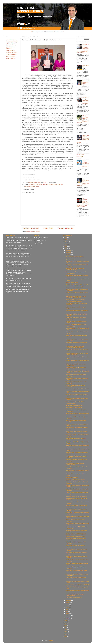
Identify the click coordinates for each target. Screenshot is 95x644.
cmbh (59, 184)
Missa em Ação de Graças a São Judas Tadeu (77, 285)
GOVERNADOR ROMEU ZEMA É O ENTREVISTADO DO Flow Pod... (75, 347)
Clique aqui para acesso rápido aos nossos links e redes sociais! (47, 32)
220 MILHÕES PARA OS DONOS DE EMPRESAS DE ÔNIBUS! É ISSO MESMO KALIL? (83, 203)
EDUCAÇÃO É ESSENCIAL (80, 156)
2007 (66, 636)
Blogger (51, 640)
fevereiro (68, 616)
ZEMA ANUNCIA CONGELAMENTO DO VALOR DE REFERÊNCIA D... (76, 297)
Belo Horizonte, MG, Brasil (32, 186)
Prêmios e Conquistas (11, 52)
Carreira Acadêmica (11, 45)
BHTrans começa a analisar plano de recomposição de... (75, 464)
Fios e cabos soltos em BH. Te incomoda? (76, 496)
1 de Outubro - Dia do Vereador (74, 598)
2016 (66, 630)
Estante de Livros (10, 50)
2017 (66, 627)
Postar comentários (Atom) (33, 232)
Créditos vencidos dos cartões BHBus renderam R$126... (75, 403)
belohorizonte (39, 184)
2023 (66, 244)
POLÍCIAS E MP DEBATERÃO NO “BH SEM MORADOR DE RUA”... (77, 354)
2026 (66, 237)
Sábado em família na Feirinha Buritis (75, 480)
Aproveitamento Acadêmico (10, 48)
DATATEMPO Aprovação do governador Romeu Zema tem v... (76, 578)
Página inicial (48, 228)
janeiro (68, 618)
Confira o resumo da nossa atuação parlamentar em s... (75, 595)
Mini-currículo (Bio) (11, 39)
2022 (66, 246)
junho (67, 607)
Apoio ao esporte (70, 259)
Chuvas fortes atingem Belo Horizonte (75, 536)
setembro (68, 600)
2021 (66, 249)
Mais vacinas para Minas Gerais (86, 82)
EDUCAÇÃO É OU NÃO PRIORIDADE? (76, 534)
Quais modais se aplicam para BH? (75, 287)
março (68, 614)
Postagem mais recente (30, 228)
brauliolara (46, 184)
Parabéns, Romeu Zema (72, 283)
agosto (68, 603)
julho (67, 605)
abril (67, 611)
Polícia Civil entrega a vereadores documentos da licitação (86, 100)
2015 (66, 632)
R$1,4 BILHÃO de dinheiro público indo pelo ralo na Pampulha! (83, 119)
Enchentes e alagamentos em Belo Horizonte (77, 389)
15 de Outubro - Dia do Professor (74, 408)
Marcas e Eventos (10, 56)
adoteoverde (32, 184)
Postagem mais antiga (66, 228)
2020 (66, 621)
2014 (66, 634)
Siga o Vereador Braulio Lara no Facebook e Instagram (86, 164)
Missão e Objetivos (11, 58)
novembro (69, 253)
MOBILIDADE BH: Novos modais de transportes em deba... (75, 269)
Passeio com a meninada (72, 477)
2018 (66, 625)
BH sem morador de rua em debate (75, 257)
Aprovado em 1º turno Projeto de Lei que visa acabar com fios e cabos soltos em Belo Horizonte (83, 49)
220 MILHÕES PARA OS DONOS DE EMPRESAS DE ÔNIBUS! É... (75, 301)
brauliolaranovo (53, 184)
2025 (66, 240)
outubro (68, 255)
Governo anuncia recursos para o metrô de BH (77, 585)
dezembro (69, 250)
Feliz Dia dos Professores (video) (74, 405)
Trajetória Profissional (11, 43)
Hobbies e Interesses (11, 54)
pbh (62, 184)
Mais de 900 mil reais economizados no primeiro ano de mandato (83, 139)
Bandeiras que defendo (12, 41)
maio (67, 609)
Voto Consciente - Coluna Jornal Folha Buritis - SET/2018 (83, 182)
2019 (66, 623)
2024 (66, 242)
